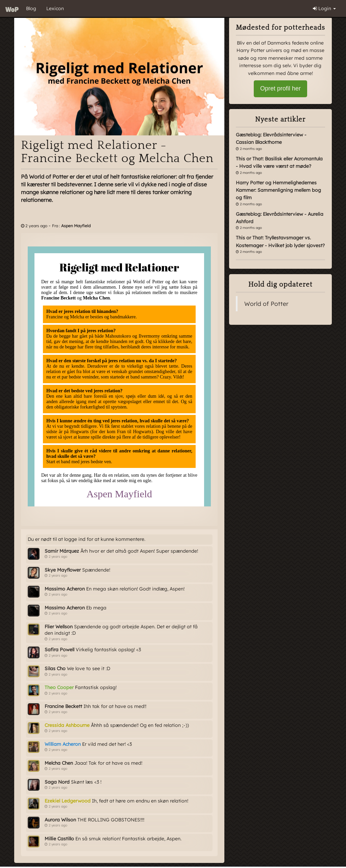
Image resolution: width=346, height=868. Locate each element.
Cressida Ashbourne (67, 725)
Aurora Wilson (60, 820)
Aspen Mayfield (76, 226)
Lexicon (55, 8)
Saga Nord (57, 782)
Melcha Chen (59, 763)
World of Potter (266, 304)
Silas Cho (55, 668)
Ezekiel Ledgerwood (68, 801)
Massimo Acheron (65, 589)
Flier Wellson (59, 627)
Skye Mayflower (63, 570)
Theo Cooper (59, 687)
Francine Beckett (63, 706)
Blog (31, 8)
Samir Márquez (62, 551)
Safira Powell (59, 650)
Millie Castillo (59, 839)
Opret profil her (280, 88)
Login (324, 8)
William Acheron (63, 744)
